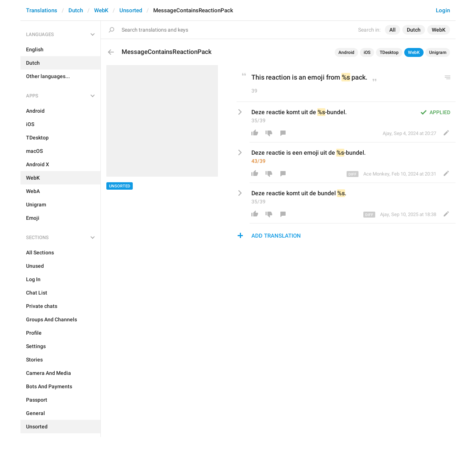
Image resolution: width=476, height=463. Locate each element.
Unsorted (131, 10)
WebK (101, 10)
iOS (367, 52)
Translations (42, 10)
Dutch (76, 10)
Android (346, 52)
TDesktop (389, 52)
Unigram (438, 52)
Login (443, 10)
